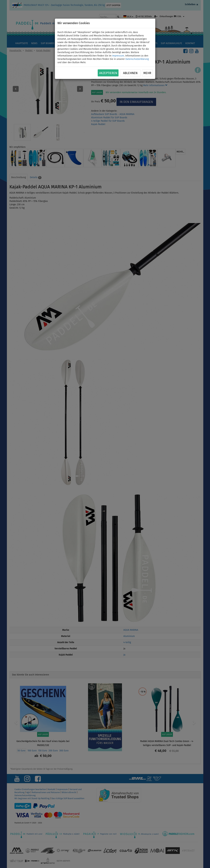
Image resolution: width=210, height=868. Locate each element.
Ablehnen (130, 73)
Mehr (147, 73)
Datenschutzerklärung (137, 59)
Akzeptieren (108, 73)
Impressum (118, 56)
